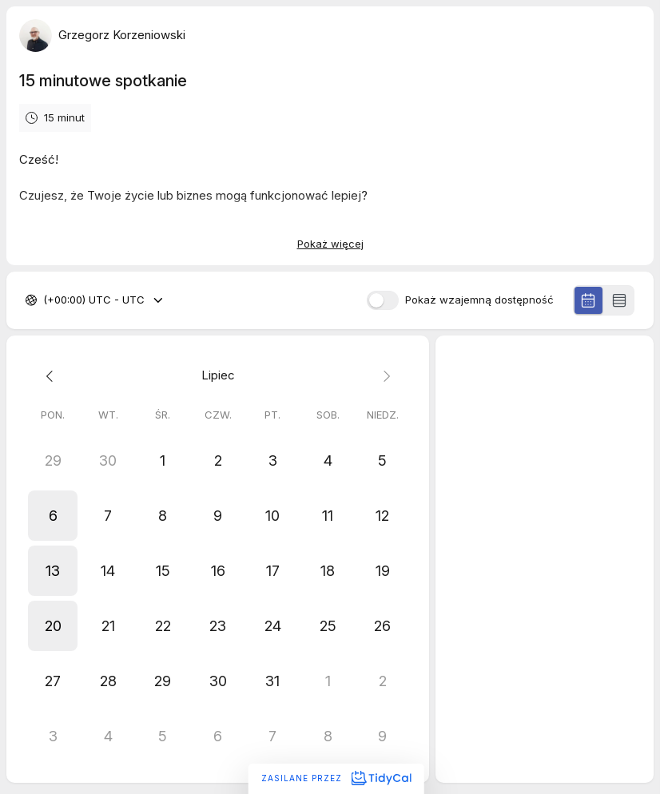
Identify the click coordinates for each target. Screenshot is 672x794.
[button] (53, 516)
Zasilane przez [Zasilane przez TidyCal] (336, 778)
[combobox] (45, 300)
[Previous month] (53, 376)
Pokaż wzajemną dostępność (479, 300)
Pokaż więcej (330, 244)
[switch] (383, 300)
